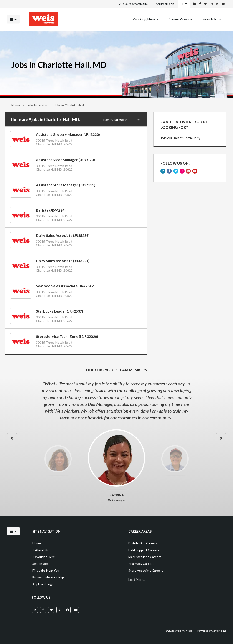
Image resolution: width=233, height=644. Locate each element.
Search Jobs (212, 19)
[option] (116, 401)
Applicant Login (165, 4)
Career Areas (180, 19)
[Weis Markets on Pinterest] (217, 4)
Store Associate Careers (146, 570)
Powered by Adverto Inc (212, 631)
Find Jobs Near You (46, 570)
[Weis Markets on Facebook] (200, 4)
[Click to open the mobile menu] (13, 19)
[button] (121, 120)
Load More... (137, 580)
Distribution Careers (143, 543)
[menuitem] (146, 19)
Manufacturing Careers (145, 557)
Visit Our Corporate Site (133, 4)
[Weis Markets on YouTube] (223, 4)
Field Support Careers (144, 550)
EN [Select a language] (184, 4)
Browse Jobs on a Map (48, 577)
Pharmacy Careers (141, 564)
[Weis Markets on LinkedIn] (195, 4)
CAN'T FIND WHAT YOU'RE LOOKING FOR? (184, 125)
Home (16, 105)
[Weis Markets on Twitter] (205, 4)
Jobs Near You (37, 105)
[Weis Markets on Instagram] (211, 4)
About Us (41, 550)
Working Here (146, 19)
